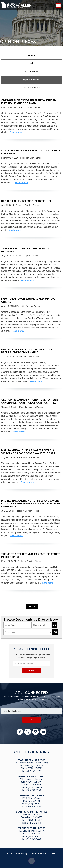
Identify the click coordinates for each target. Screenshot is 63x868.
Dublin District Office (32, 795)
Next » (32, 607)
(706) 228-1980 (35, 787)
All (32, 63)
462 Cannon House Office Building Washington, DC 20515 (32, 764)
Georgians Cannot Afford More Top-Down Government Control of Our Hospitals (31, 401)
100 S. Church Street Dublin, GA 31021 (31, 800)
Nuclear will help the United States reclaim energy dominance (27, 351)
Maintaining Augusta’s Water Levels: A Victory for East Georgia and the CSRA (28, 452)
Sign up (31, 720)
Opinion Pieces (31, 80)
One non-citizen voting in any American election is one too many (29, 101)
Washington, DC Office (32, 760)
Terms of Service (39, 853)
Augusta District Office (32, 776)
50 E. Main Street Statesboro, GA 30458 (32, 816)
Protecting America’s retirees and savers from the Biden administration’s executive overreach (31, 504)
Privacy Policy (21, 853)
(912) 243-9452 (35, 820)
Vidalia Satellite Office (32, 828)
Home (9, 853)
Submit (32, 670)
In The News (31, 71)
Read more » (16, 132)
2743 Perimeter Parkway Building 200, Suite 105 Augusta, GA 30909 (31, 782)
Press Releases (31, 88)
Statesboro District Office (31, 812)
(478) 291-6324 (35, 804)
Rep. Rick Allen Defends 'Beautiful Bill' (28, 201)
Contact (53, 853)
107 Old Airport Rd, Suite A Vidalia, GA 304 (31, 832)
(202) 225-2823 (35, 768)
